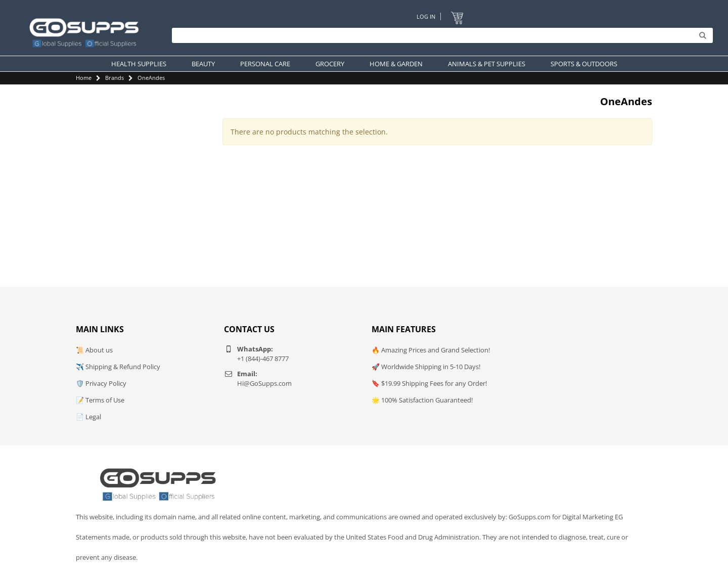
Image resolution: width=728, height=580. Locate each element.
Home (84, 78)
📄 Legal (88, 417)
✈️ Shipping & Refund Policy (118, 367)
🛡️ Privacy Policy (101, 383)
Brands (115, 78)
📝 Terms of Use (100, 400)
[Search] (440, 35)
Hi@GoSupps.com (264, 383)
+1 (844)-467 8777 (263, 359)
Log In (426, 16)
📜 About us (94, 350)
